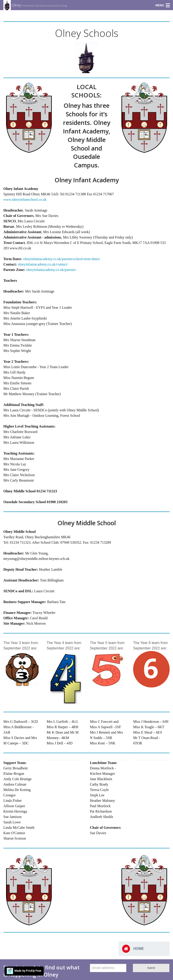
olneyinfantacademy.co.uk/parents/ (51, 270)
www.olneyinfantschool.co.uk (25, 199)
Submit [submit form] (151, 968)
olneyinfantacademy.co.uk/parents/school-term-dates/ (61, 259)
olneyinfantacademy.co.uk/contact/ (43, 264)
